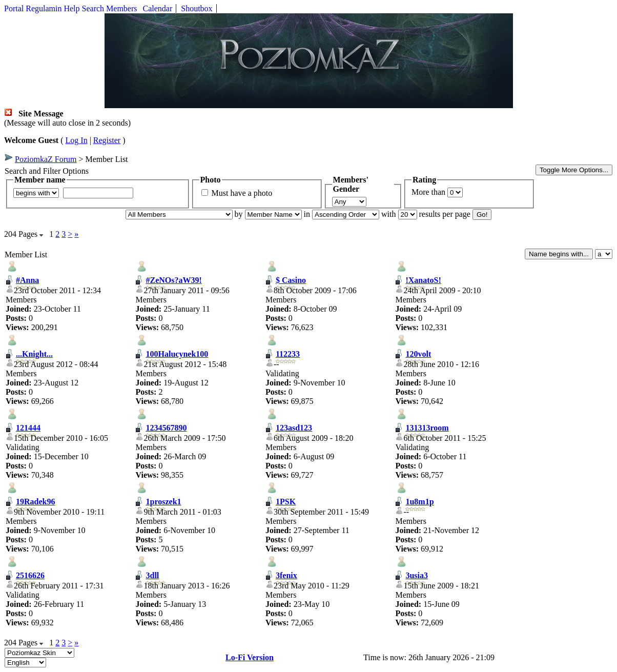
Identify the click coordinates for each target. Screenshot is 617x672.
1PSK (286, 502)
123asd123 (294, 428)
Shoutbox (197, 8)
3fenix (286, 575)
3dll (152, 575)
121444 (28, 428)
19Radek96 (35, 502)
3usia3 (417, 575)
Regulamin (44, 8)
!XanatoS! (423, 280)
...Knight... (34, 354)
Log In (77, 140)
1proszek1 (163, 502)
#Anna (27, 280)
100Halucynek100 (177, 354)
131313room (427, 428)
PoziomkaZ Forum (46, 159)
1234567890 (166, 428)
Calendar (158, 8)
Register (107, 140)
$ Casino (291, 280)
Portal (14, 8)
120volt (418, 354)
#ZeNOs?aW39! (173, 280)
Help (71, 8)
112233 (288, 354)
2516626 (30, 575)
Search (93, 8)
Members (121, 8)
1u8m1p (419, 502)
